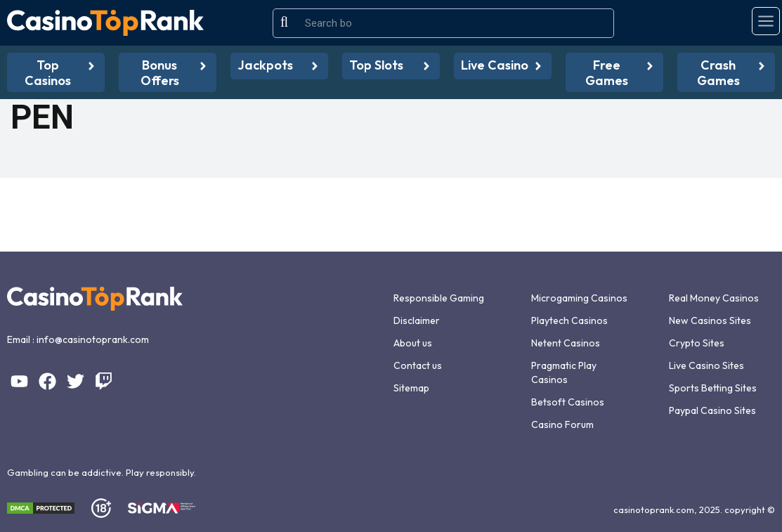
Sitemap (411, 388)
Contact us (418, 365)
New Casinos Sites (710, 320)
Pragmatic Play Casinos (564, 372)
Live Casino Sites (706, 365)
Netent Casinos (566, 343)
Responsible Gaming (439, 298)
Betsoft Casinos (568, 402)
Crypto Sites (697, 343)
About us (413, 343)
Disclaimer (417, 320)
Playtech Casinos (569, 320)
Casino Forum (562, 424)
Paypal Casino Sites (712, 410)
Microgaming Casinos (579, 298)
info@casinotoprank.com (93, 339)
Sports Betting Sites (713, 388)
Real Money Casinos (714, 298)
